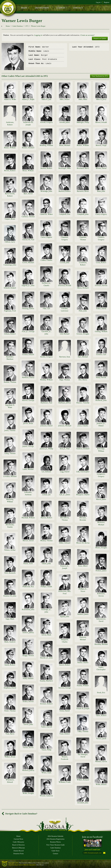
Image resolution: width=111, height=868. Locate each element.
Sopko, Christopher (101, 668)
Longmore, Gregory (101, 475)
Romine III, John (10, 596)
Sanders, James (83, 614)
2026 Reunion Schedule (55, 836)
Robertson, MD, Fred (65, 592)
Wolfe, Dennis (101, 784)
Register (107, 2)
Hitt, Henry (83, 380)
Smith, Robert (10, 665)
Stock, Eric (101, 693)
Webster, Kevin (101, 761)
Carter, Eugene (46, 237)
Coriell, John (65, 263)
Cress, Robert (101, 263)
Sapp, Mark (10, 619)
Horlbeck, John (101, 400)
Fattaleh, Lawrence (65, 310)
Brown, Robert (10, 171)
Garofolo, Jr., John (46, 333)
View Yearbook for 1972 (100, 76)
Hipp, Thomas (65, 380)
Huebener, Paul (46, 403)
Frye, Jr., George (28, 331)
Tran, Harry (10, 734)
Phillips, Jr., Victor (83, 590)
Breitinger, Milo (65, 168)
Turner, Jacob (101, 739)
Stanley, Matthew (46, 681)
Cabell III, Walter (46, 214)
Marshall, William (28, 518)
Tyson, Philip (46, 750)
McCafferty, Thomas (65, 519)
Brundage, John (46, 191)
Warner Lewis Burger (38, 26)
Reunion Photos (55, 842)
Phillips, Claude (46, 587)
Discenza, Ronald (65, 285)
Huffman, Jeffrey (65, 403)
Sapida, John (65, 616)
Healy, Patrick (101, 377)
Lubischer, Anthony (28, 493)
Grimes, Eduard (28, 354)
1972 (27, 26)
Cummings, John (10, 265)
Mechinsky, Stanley (10, 526)
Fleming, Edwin (28, 308)
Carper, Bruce (10, 219)
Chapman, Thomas (83, 238)
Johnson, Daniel (46, 426)
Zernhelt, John (83, 803)
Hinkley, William (46, 380)
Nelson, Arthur (10, 550)
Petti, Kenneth (10, 573)
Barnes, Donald (101, 122)
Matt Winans (40, 865)
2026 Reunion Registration (55, 839)
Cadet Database (18, 26)
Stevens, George (65, 688)
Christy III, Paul (28, 240)
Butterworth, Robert (10, 195)
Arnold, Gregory (46, 122)
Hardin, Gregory (46, 357)
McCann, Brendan (83, 519)
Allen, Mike (83, 99)
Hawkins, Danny (28, 377)
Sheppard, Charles (65, 641)
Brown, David (101, 168)
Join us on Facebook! (92, 837)
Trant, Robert (65, 734)
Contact (55, 854)
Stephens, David (10, 688)
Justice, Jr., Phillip (46, 449)
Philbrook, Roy (28, 587)
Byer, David (28, 194)
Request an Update (100, 38)
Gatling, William (101, 331)
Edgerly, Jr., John (28, 285)
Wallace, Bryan (10, 757)
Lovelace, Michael (10, 476)
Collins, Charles (46, 260)
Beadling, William (46, 145)
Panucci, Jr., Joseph (65, 567)
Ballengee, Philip (83, 122)
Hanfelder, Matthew (10, 358)
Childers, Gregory (101, 238)
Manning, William (10, 500)
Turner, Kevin (28, 747)
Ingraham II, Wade (10, 406)
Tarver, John (28, 724)
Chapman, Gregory (65, 238)
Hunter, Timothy (83, 403)
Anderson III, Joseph (28, 123)
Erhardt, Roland (10, 288)
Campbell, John (83, 214)
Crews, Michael (28, 263)
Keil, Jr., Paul (65, 449)
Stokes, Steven (28, 701)
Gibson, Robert (10, 334)
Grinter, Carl (101, 354)
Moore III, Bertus (83, 543)
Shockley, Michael (101, 644)
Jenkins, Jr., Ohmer (101, 425)
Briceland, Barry (83, 168)
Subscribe (104, 853)
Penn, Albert (83, 566)
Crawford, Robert (83, 264)
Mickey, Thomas (46, 541)
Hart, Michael (83, 357)
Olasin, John (46, 563)
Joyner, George (28, 446)
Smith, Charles (83, 662)
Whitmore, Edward (10, 781)
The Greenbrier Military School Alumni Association (34, 863)
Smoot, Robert (65, 665)
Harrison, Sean (65, 357)
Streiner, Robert (46, 704)
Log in (99, 2)
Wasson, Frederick (65, 758)
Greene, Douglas (83, 334)
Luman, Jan (46, 495)
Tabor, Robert (101, 715)
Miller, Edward (65, 543)
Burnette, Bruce (83, 191)
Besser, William (10, 148)
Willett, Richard (83, 780)
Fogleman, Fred (10, 311)
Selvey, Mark (46, 635)
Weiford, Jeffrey (28, 770)
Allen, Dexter (65, 99)
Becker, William (83, 145)
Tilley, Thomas (83, 731)
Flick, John (83, 311)
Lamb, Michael (28, 469)
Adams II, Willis (10, 99)
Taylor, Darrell (46, 727)
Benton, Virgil (101, 145)
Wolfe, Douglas (28, 793)
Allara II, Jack (46, 99)
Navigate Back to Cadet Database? (19, 814)
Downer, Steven (101, 285)
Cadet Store (55, 851)
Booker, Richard (28, 148)
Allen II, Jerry (101, 99)
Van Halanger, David (83, 756)
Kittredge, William (101, 450)
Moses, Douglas (101, 548)
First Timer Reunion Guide (55, 845)
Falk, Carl (46, 308)
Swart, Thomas (10, 711)
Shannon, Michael (83, 638)
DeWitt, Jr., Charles (46, 284)
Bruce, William (28, 171)
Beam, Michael (65, 145)
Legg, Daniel (65, 472)
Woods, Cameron (46, 796)
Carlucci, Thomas (28, 217)
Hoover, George (28, 400)
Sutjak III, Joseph (83, 708)
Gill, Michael (65, 334)
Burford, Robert (65, 191)
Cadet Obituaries (18, 842)
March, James (101, 499)
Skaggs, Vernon (28, 655)
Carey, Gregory (101, 214)
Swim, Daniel (65, 711)
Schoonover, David (101, 620)
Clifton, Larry (10, 242)
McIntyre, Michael (101, 523)
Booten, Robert (46, 168)
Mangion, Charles (83, 495)
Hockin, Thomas (10, 382)
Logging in (38, 35)
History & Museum (18, 848)
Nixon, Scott (28, 563)
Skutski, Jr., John (46, 658)
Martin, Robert (46, 518)
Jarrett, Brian (28, 423)
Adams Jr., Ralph (28, 99)
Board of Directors (19, 845)
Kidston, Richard (83, 449)
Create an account (87, 35)
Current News (18, 839)
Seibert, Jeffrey (28, 633)
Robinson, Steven (101, 595)
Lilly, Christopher (83, 472)
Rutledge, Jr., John (46, 611)
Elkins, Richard (83, 288)
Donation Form (19, 854)
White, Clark (46, 773)
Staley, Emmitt (28, 678)
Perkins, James (101, 571)
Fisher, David (101, 308)
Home (8, 26)
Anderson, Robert (10, 123)
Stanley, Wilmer (83, 686)
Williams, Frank (65, 782)
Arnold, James (65, 122)
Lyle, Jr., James (65, 495)
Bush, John (101, 191)
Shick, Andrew (10, 642)
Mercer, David (28, 541)
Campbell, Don (65, 214)
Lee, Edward (46, 472)
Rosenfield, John (28, 609)
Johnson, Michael (65, 426)
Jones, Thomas (10, 430)
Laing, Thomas (10, 453)
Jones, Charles (83, 426)
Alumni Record (18, 851)
